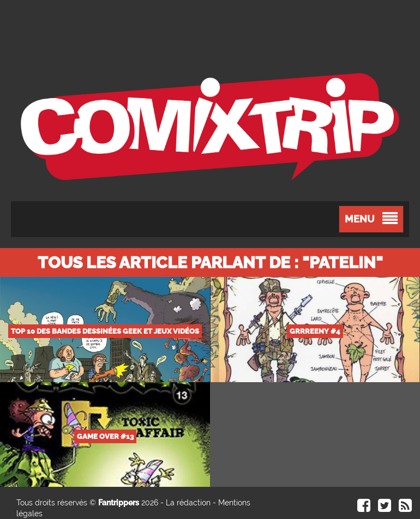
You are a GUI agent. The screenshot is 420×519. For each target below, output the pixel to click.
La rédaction (188, 503)
